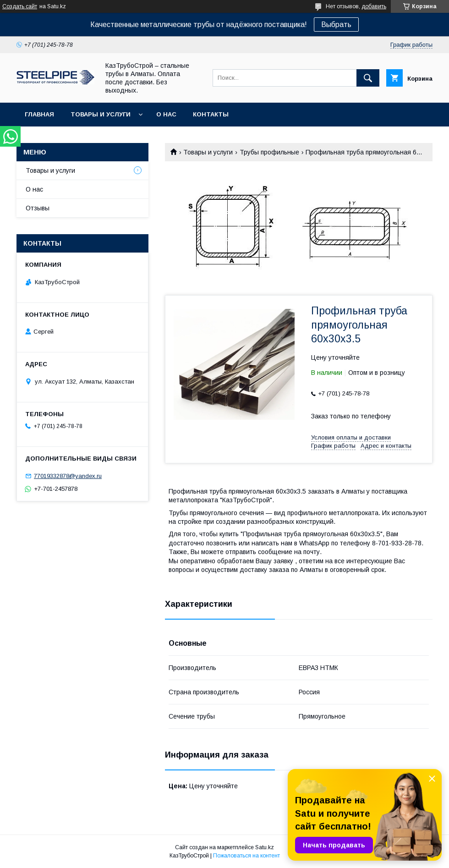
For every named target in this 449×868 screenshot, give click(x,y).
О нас (166, 114)
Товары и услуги (101, 114)
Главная (39, 114)
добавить (374, 6)
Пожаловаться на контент (246, 856)
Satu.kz (265, 847)
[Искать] (368, 78)
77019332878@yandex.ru (68, 476)
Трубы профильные (269, 152)
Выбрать (336, 25)
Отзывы (38, 208)
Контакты (211, 114)
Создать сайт (20, 6)
